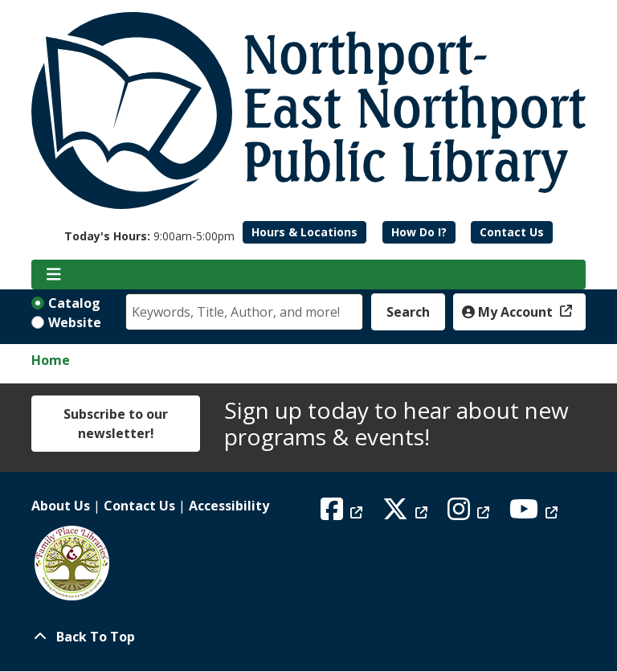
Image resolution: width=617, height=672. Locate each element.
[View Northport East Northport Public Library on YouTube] (535, 514)
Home (51, 360)
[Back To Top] (308, 637)
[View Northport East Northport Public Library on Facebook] (343, 514)
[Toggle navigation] (53, 275)
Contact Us (512, 232)
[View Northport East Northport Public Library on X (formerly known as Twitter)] (407, 514)
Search (408, 312)
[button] (149, 236)
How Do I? (419, 232)
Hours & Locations (304, 232)
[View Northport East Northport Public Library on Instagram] (470, 514)
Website (75, 322)
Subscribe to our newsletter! (116, 424)
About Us (61, 506)
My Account (509, 312)
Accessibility (229, 506)
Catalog (74, 303)
